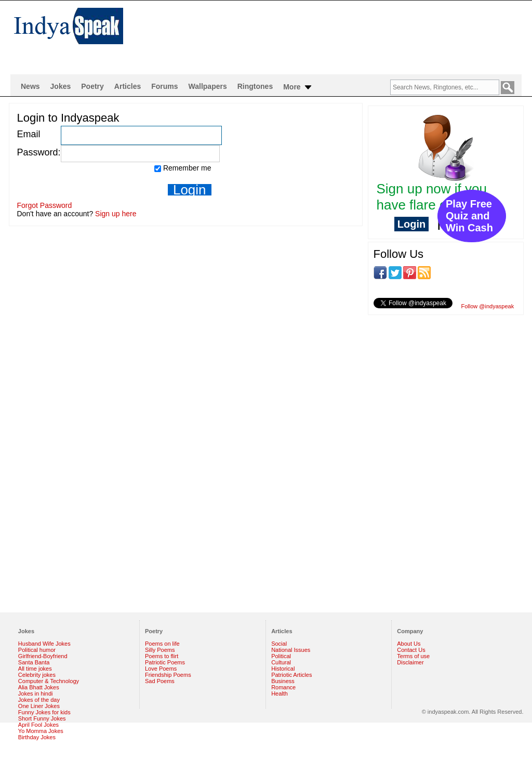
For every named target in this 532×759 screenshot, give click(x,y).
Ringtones (255, 86)
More (298, 87)
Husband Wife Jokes (44, 644)
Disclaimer (410, 662)
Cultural (281, 662)
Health (280, 693)
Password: (39, 152)
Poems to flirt (162, 656)
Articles (128, 86)
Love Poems (161, 669)
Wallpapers (208, 86)
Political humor (37, 650)
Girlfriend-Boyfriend (43, 656)
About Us (409, 644)
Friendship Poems (168, 675)
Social (279, 644)
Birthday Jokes (37, 737)
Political (281, 656)
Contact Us (411, 650)
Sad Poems (160, 681)
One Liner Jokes (39, 706)
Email (29, 134)
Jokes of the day (39, 700)
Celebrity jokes (37, 675)
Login (411, 224)
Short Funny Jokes (42, 718)
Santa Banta (34, 662)
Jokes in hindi (36, 693)
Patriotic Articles (291, 675)
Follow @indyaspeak (488, 306)
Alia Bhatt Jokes (39, 687)
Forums (164, 86)
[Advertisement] (334, 34)
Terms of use (413, 656)
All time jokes (35, 669)
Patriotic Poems (165, 662)
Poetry (92, 86)
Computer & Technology (49, 681)
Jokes (61, 86)
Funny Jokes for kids (44, 712)
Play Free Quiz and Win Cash (469, 216)
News (30, 86)
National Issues (291, 650)
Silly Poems (160, 650)
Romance (283, 687)
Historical (283, 669)
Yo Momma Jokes (41, 731)
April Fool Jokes (38, 725)
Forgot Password (45, 205)
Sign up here (116, 214)
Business (283, 681)
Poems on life (162, 644)
